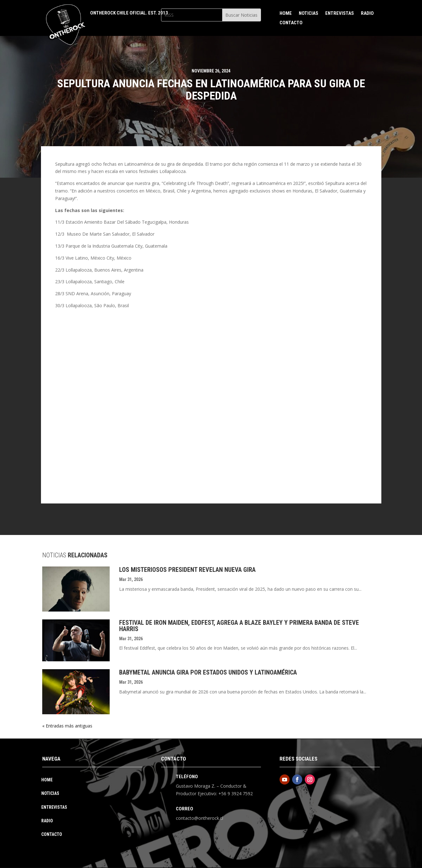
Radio (367, 14)
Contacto (291, 23)
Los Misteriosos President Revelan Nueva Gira (187, 570)
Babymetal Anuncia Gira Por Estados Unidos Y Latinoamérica (208, 672)
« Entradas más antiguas (67, 726)
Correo (185, 809)
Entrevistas (340, 14)
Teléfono (187, 777)
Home (286, 14)
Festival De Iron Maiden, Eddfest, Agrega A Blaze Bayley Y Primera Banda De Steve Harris (239, 626)
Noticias (309, 14)
